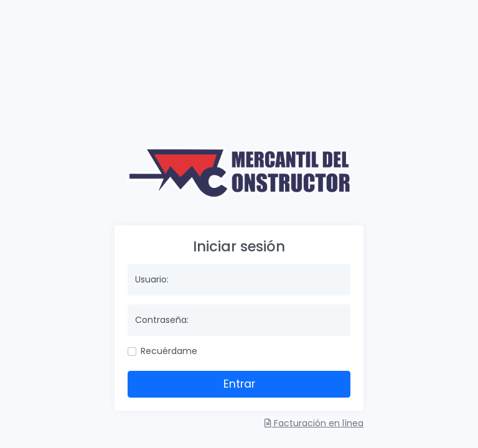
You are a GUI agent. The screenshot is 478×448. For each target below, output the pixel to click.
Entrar (239, 384)
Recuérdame (169, 351)
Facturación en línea (314, 423)
